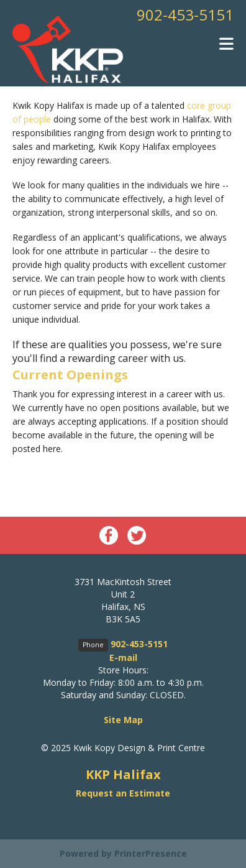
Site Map (123, 720)
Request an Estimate (123, 793)
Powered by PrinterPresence (123, 853)
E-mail (123, 658)
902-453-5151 (185, 15)
